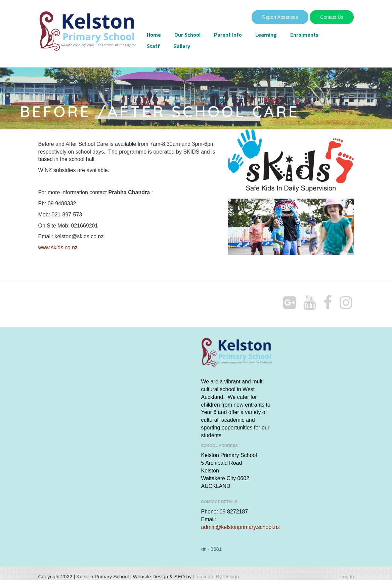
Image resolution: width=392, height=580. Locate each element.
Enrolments (304, 35)
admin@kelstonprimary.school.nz (241, 527)
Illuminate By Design (216, 576)
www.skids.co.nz (58, 247)
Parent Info (228, 35)
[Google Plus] (290, 303)
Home (154, 35)
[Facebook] (328, 303)
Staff (153, 46)
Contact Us (332, 17)
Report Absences (280, 17)
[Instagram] (346, 303)
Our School (187, 35)
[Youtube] (310, 303)
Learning (266, 35)
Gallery (182, 46)
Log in (347, 576)
